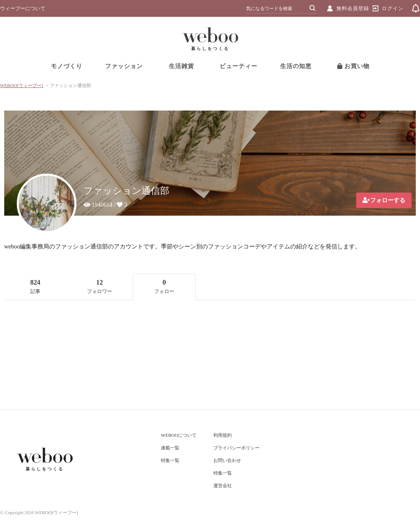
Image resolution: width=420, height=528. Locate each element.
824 (35, 286)
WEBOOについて (178, 435)
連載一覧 (170, 448)
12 (100, 286)
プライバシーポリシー (236, 448)
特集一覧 (170, 460)
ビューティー (239, 66)
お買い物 (354, 66)
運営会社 (223, 486)
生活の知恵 (296, 66)
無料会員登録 (353, 8)
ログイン (393, 8)
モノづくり (67, 66)
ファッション (124, 66)
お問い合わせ (227, 460)
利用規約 (223, 435)
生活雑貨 (181, 66)
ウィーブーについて (23, 8)
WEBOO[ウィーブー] (22, 85)
